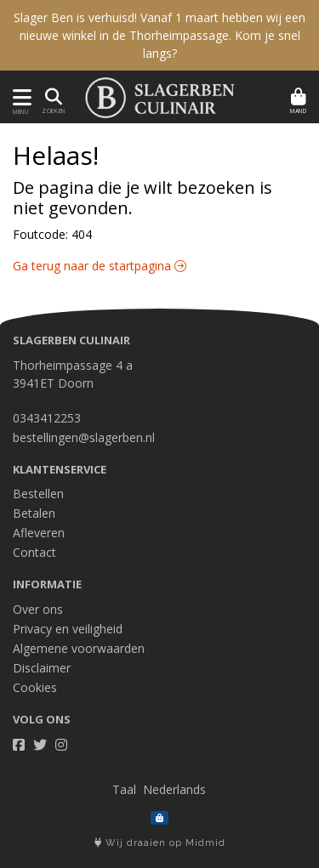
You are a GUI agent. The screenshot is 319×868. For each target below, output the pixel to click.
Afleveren (39, 533)
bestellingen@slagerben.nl (84, 437)
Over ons (38, 609)
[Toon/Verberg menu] (19, 97)
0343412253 (47, 418)
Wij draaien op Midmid (160, 843)
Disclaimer (42, 668)
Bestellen (38, 494)
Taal (124, 789)
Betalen (34, 513)
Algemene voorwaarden (79, 648)
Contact (34, 552)
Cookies (35, 687)
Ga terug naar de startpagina (100, 266)
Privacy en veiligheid (68, 629)
